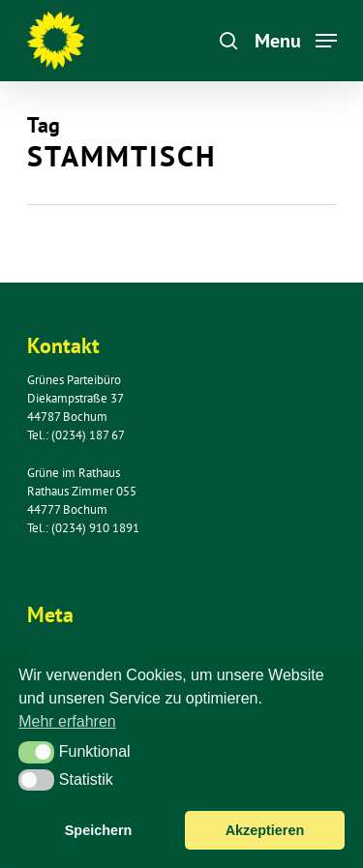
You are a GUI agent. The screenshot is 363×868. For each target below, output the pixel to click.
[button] (36, 752)
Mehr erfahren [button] (67, 721)
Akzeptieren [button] (265, 830)
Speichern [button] (99, 830)
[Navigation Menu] (296, 39)
